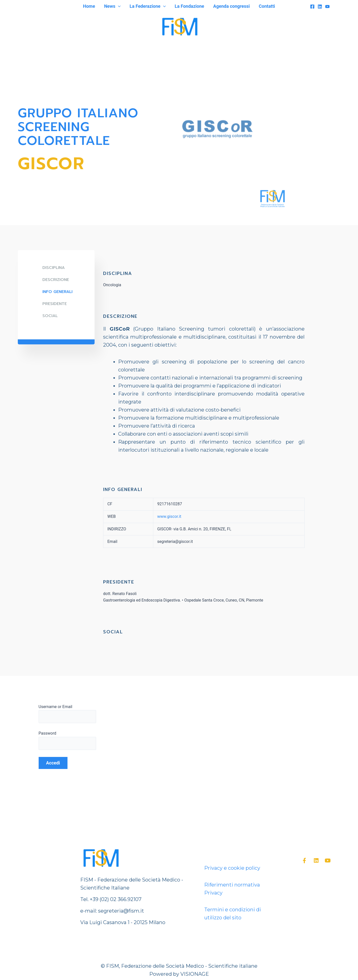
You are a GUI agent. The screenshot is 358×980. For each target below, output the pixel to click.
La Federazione (148, 6)
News (112, 6)
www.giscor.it (169, 516)
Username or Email (56, 707)
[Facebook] (312, 7)
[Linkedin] (320, 7)
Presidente (55, 304)
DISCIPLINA (54, 268)
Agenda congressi (232, 6)
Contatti (267, 6)
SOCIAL (50, 316)
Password (48, 733)
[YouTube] (327, 7)
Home (89, 6)
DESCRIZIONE (56, 280)
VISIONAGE (195, 974)
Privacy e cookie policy (232, 868)
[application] (118, 6)
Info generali (57, 292)
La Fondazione (189, 6)
